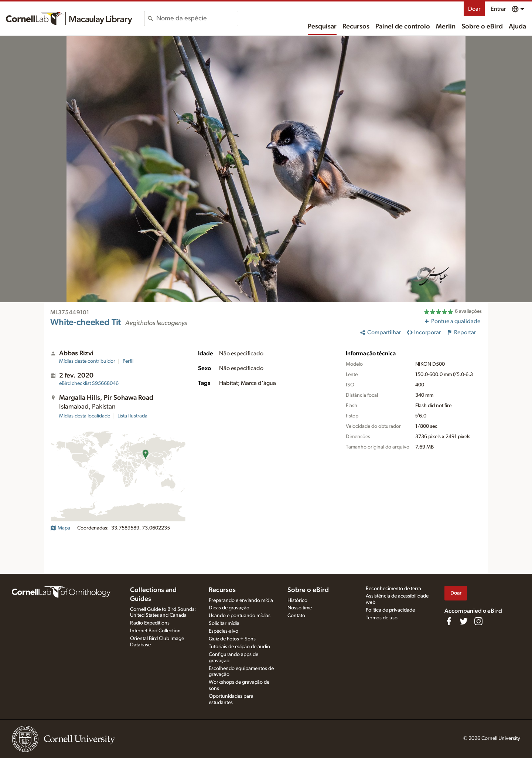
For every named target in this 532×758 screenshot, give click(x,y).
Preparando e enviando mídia (241, 600)
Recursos (356, 27)
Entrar (498, 9)
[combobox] (197, 18)
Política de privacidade (390, 610)
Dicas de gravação (229, 608)
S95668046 (89, 383)
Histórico (297, 600)
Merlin (446, 27)
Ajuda (517, 27)
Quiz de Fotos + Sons (232, 639)
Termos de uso (382, 618)
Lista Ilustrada (132, 416)
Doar (474, 9)
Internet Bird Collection (155, 631)
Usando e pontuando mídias (240, 616)
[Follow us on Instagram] (478, 621)
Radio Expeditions (150, 623)
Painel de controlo (403, 27)
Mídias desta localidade (85, 416)
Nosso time (300, 608)
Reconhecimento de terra (393, 589)
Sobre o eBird (482, 27)
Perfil (128, 361)
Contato (296, 616)
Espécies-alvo (224, 631)
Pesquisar (322, 27)
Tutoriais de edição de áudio (239, 647)
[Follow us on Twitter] (464, 621)
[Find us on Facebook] (449, 621)
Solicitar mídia (224, 623)
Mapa (60, 528)
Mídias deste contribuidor (87, 361)
